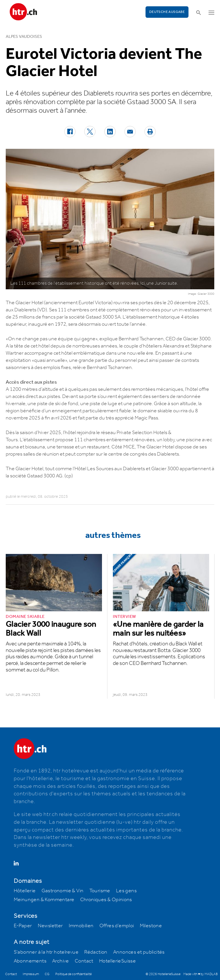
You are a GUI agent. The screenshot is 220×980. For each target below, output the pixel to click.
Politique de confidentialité (73, 974)
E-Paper (23, 926)
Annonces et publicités (139, 952)
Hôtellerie (25, 891)
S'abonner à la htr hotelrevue (46, 952)
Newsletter (50, 926)
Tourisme (100, 891)
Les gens (126, 891)
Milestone (151, 926)
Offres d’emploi (117, 926)
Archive (61, 961)
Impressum (31, 974)
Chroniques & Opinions (106, 900)
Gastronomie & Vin (63, 891)
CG (47, 974)
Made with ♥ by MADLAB (201, 974)
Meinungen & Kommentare (44, 900)
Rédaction (96, 952)
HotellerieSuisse (117, 961)
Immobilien (81, 926)
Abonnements (30, 961)
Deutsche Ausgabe (167, 12)
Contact (84, 961)
